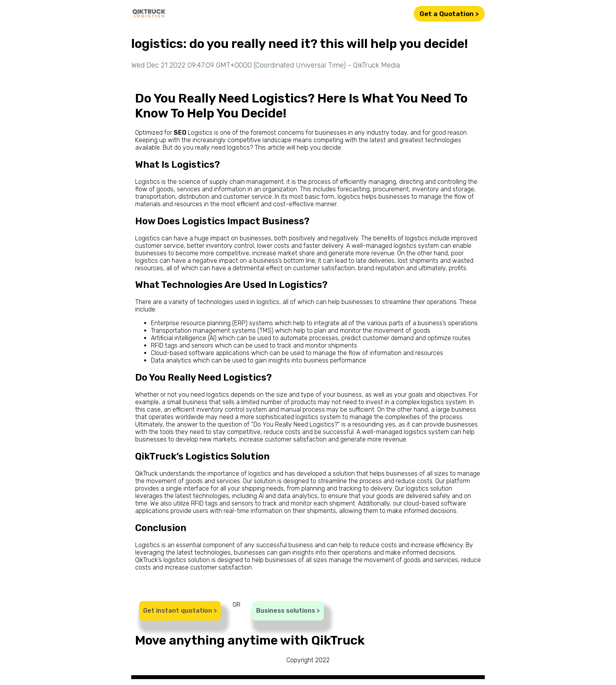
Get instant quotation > (180, 611)
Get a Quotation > (449, 14)
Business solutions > (288, 611)
